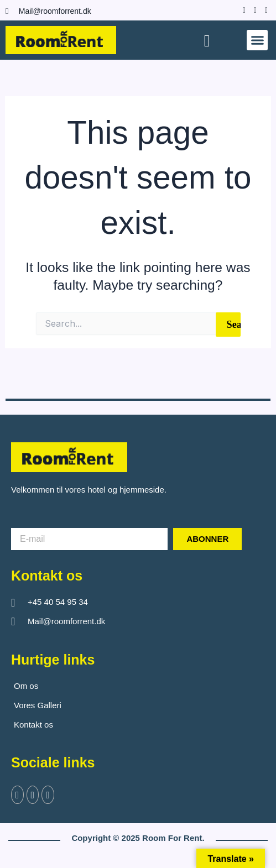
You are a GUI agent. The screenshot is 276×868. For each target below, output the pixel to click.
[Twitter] (33, 795)
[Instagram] (252, 10)
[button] (257, 40)
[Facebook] (241, 10)
